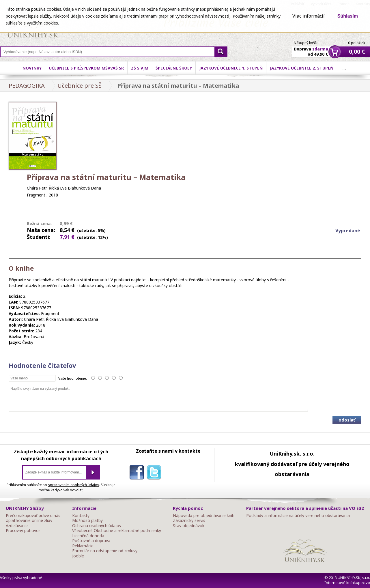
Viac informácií (309, 16)
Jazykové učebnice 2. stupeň (302, 68)
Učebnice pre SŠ (80, 86)
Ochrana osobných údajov (97, 526)
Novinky (32, 68)
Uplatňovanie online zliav (29, 520)
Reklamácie (83, 546)
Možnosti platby (87, 520)
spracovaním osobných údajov (73, 485)
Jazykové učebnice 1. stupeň (231, 68)
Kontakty (81, 516)
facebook (138, 473)
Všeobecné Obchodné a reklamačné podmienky (117, 531)
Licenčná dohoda (88, 536)
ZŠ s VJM (140, 68)
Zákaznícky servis (189, 520)
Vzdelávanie (17, 526)
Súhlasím (348, 16)
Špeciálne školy (174, 68)
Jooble (78, 556)
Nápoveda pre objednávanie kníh (204, 516)
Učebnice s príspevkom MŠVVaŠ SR (86, 68)
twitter (155, 473)
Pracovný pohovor (23, 531)
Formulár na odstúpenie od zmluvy (105, 551)
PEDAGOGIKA (27, 86)
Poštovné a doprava (91, 541)
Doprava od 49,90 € (311, 48)
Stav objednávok (189, 526)
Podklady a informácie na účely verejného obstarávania (298, 516)
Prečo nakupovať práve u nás (33, 516)
